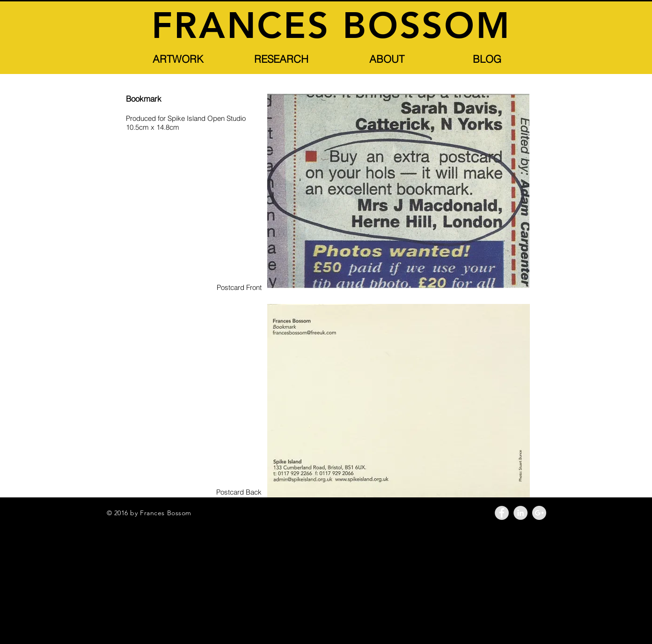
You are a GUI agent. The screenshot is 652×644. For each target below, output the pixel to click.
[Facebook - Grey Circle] (502, 513)
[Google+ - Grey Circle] (539, 513)
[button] (178, 59)
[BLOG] (487, 59)
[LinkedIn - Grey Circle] (520, 513)
